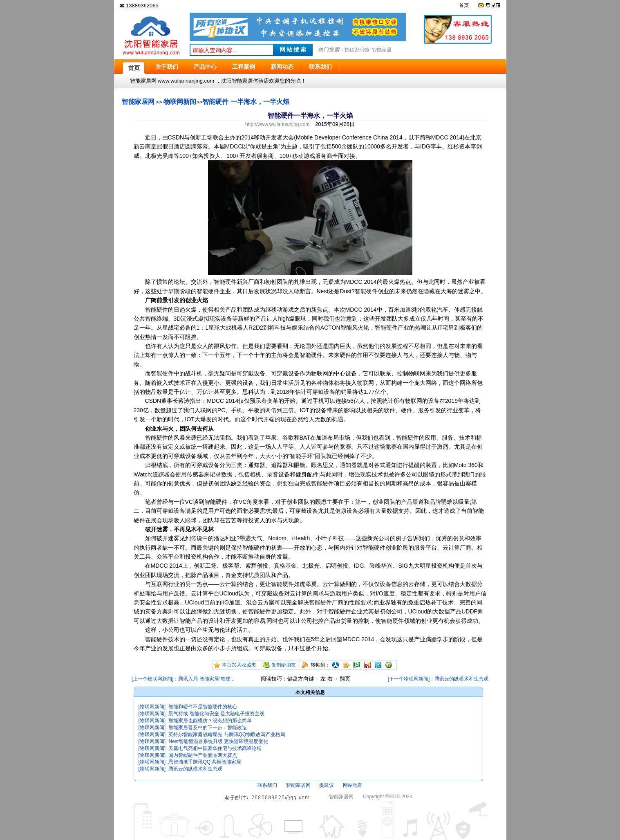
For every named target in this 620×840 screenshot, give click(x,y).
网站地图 (353, 785)
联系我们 (267, 785)
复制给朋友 (284, 665)
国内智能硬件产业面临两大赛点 (203, 755)
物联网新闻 (180, 102)
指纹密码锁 (357, 50)
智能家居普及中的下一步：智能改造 (208, 728)
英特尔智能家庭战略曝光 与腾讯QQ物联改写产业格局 (227, 734)
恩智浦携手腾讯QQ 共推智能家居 (205, 762)
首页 (464, 5)
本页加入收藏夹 (239, 665)
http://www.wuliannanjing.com (277, 124)
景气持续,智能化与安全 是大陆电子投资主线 (216, 714)
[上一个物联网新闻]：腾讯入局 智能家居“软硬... (183, 679)
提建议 (327, 785)
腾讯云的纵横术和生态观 (195, 769)
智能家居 (382, 50)
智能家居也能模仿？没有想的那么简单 (210, 721)
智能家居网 (138, 102)
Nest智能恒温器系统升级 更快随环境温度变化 (218, 741)
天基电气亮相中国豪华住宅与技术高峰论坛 (215, 748)
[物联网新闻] (152, 707)
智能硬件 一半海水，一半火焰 (246, 102)
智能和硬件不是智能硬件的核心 (203, 707)
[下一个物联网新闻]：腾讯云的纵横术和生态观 (438, 679)
